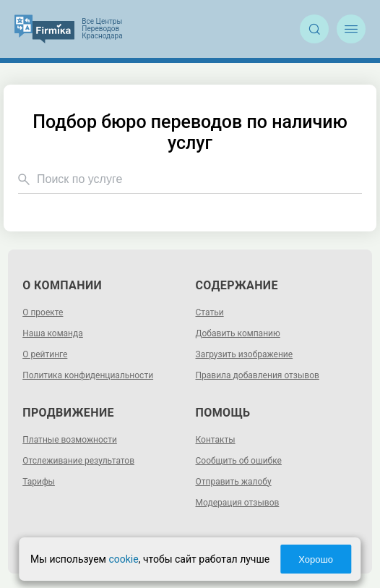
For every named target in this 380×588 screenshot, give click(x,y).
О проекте (43, 312)
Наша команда (53, 333)
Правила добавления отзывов (258, 375)
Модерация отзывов (238, 503)
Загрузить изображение (245, 354)
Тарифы (39, 482)
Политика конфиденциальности (88, 375)
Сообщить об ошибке (239, 461)
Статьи (210, 312)
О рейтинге (45, 354)
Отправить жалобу (234, 482)
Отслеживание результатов (78, 461)
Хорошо (316, 559)
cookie (123, 559)
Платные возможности (70, 440)
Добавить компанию (238, 333)
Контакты (216, 440)
